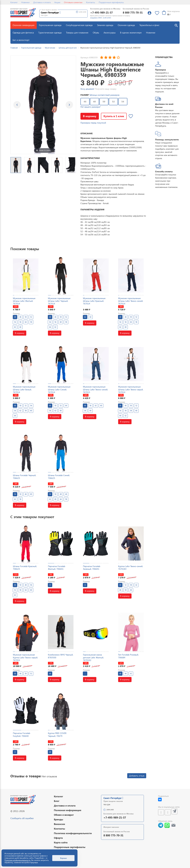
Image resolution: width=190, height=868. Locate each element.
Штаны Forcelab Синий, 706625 (59, 477)
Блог (57, 801)
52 (113, 102)
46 (85, 102)
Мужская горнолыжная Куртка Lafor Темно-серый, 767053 (25, 657)
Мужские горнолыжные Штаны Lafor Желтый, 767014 (24, 301)
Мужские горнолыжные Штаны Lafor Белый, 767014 (24, 389)
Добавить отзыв (137, 776)
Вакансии (59, 824)
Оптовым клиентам (73, 2)
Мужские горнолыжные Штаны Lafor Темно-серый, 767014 (131, 389)
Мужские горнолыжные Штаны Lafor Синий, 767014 (59, 389)
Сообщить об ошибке (22, 818)
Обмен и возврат (64, 815)
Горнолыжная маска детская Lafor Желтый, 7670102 (93, 657)
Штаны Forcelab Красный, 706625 (25, 568)
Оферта (58, 838)
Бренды (58, 819)
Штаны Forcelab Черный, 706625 (24, 477)
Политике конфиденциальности (17, 860)
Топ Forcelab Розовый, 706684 (128, 656)
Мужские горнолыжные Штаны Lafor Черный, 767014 (59, 301)
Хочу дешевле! (87, 89)
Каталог (14, 2)
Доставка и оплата (42, 2)
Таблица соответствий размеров (104, 95)
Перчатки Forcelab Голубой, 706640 (22, 734)
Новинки (25, 2)
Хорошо (63, 858)
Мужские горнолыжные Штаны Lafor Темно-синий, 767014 (131, 301)
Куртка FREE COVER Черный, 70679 (57, 734)
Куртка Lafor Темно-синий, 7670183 (131, 568)
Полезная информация (68, 810)
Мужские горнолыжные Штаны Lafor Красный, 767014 (94, 301)
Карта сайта (61, 842)
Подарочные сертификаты (111, 2)
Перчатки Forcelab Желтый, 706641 (57, 568)
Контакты (91, 2)
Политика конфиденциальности (73, 833)
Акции (57, 2)
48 (94, 102)
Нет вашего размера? (90, 107)
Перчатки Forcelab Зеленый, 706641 (92, 568)
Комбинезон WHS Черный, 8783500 (61, 656)
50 (104, 102)
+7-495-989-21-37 (101, 12)
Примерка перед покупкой (93, 123)
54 (123, 102)
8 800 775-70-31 (133, 12)
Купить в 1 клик (114, 116)
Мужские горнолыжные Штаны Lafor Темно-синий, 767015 (95, 389)
